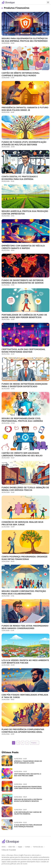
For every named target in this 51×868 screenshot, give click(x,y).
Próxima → (35, 743)
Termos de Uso (38, 847)
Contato (28, 847)
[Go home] (9, 2)
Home (4, 847)
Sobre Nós (12, 847)
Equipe (20, 847)
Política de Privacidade (9, 850)
